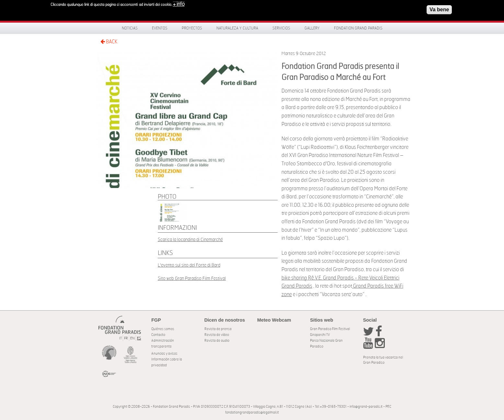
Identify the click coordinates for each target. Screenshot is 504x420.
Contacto (158, 335)
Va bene (439, 10)
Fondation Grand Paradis (358, 28)
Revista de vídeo (217, 335)
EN (132, 338)
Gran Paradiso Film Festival (330, 329)
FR (126, 338)
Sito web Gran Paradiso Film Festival (192, 278)
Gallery (312, 28)
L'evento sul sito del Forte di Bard (189, 265)
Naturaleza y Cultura (237, 28)
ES (139, 338)
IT (120, 338)
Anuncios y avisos (164, 354)
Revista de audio (217, 341)
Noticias (130, 28)
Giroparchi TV (320, 335)
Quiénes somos (163, 329)
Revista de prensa (218, 329)
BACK (109, 42)
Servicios (281, 28)
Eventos (160, 28)
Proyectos (192, 28)
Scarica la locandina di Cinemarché (190, 240)
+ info (179, 4)
